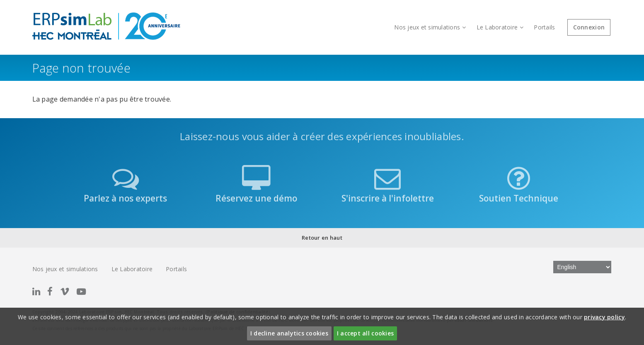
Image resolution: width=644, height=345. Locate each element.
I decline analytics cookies (289, 333)
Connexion (589, 27)
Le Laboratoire (500, 27)
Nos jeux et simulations (430, 27)
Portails (544, 27)
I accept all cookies (365, 333)
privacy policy (604, 317)
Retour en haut (322, 238)
